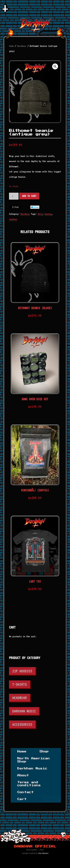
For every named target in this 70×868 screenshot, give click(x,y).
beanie (48, 214)
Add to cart (29, 196)
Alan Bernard (43, 853)
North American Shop (33, 760)
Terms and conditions (29, 784)
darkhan (13, 219)
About (23, 775)
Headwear (22, 46)
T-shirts (20, 684)
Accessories (22, 724)
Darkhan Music (24, 711)
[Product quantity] (14, 196)
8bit (40, 214)
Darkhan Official (35, 846)
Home (11, 46)
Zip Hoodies (22, 671)
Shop (44, 751)
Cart (22, 799)
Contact (25, 792)
